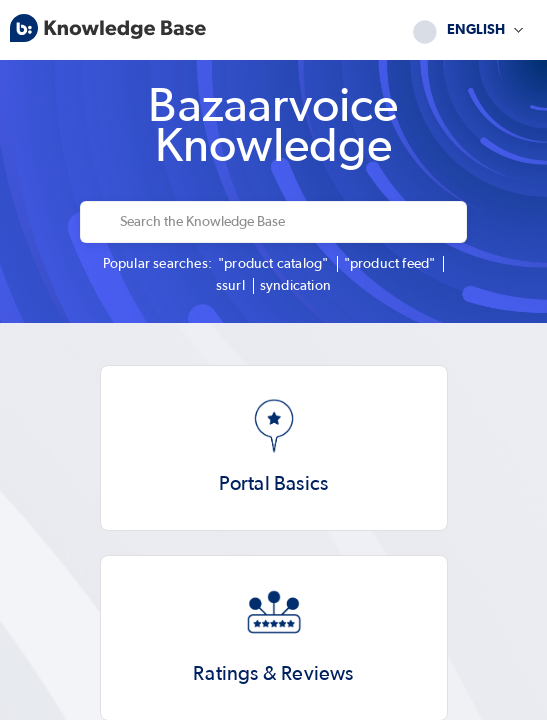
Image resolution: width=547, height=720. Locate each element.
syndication (295, 286)
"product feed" (390, 264)
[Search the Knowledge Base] (287, 222)
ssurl (230, 286)
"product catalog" (273, 264)
